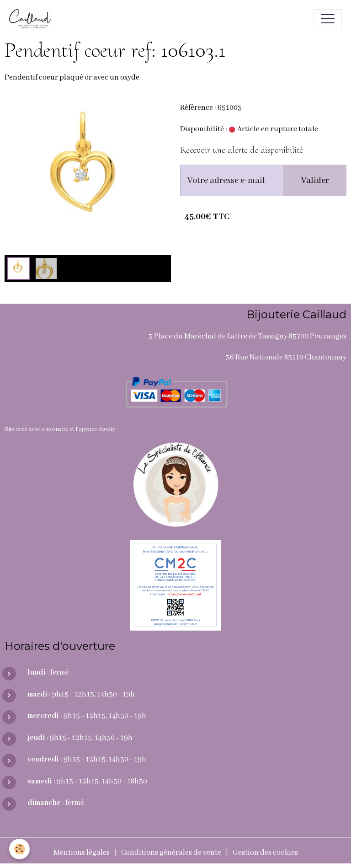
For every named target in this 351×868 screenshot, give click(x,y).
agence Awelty (97, 429)
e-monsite (55, 429)
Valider (315, 181)
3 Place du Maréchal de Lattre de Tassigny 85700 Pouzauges (247, 336)
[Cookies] (19, 849)
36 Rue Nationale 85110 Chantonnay (286, 357)
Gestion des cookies (265, 853)
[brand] (32, 19)
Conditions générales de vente (171, 853)
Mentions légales (82, 853)
